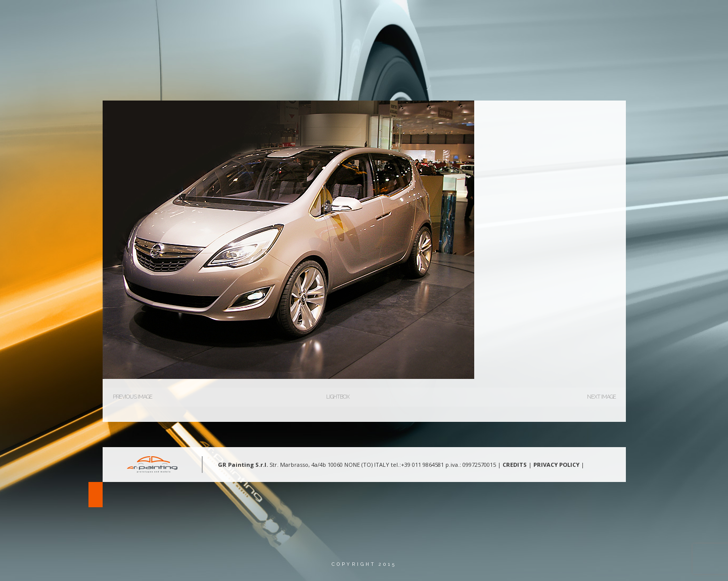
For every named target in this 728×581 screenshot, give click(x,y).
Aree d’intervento (482, 17)
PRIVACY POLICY (556, 465)
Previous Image (132, 397)
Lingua (646, 17)
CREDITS (515, 465)
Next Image (601, 397)
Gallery (548, 17)
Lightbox (338, 397)
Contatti (597, 17)
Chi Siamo (414, 17)
